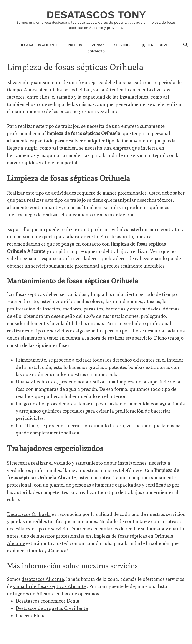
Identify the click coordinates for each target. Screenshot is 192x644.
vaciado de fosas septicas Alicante (50, 586)
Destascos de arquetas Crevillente (52, 608)
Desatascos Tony (96, 15)
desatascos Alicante (43, 579)
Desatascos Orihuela (29, 514)
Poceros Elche (31, 615)
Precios (75, 45)
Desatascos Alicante (39, 45)
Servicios (123, 45)
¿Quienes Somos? (157, 45)
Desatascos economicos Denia (48, 601)
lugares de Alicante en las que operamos (56, 594)
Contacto (96, 51)
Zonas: (98, 45)
